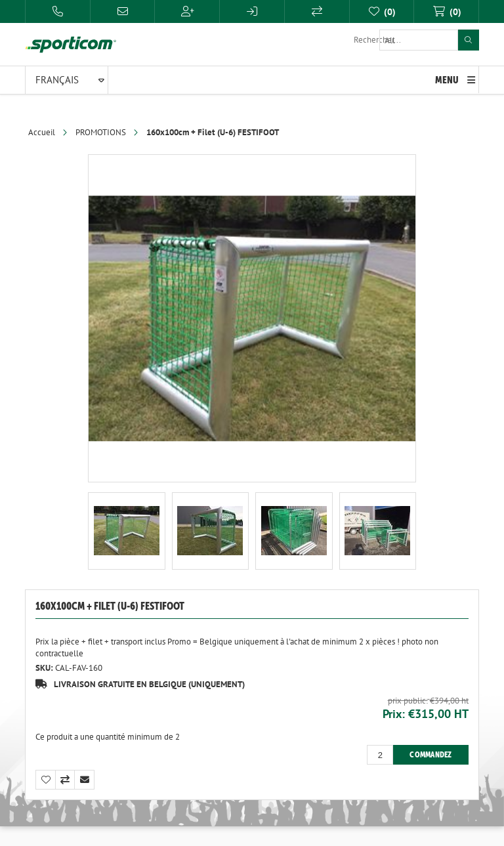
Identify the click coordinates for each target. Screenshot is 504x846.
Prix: (394, 714)
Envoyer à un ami (85, 780)
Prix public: (408, 700)
